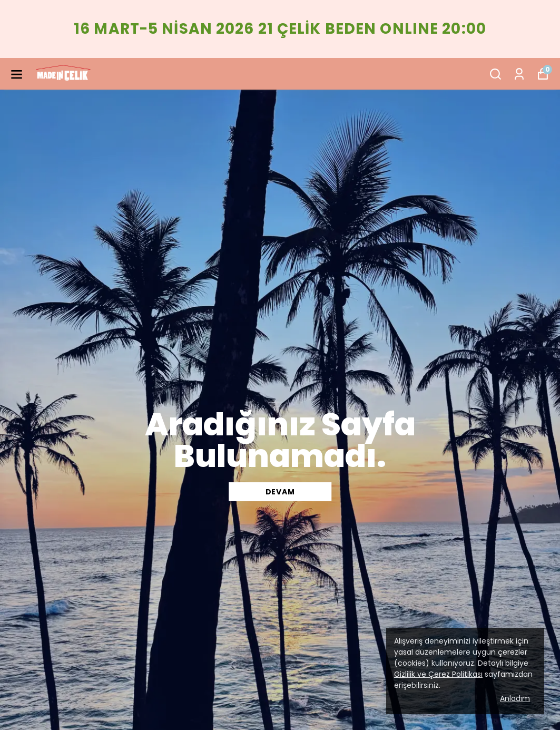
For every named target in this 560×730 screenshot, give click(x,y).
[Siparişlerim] (519, 74)
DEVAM (280, 492)
